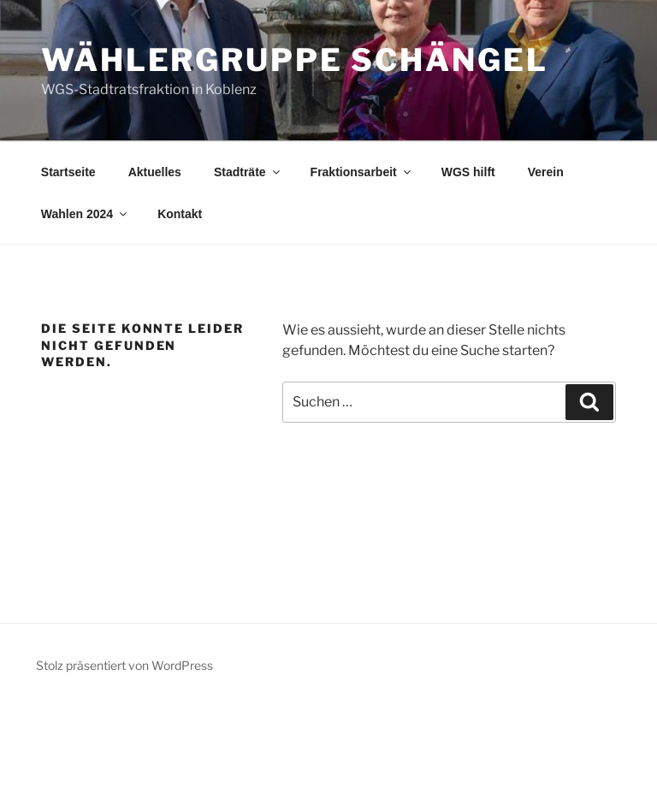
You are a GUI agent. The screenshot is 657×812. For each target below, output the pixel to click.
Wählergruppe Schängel (294, 60)
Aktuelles (155, 172)
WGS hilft (468, 172)
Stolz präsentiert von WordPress (124, 665)
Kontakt (180, 214)
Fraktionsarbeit (362, 172)
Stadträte (248, 172)
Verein (546, 172)
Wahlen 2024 (85, 214)
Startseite (68, 172)
